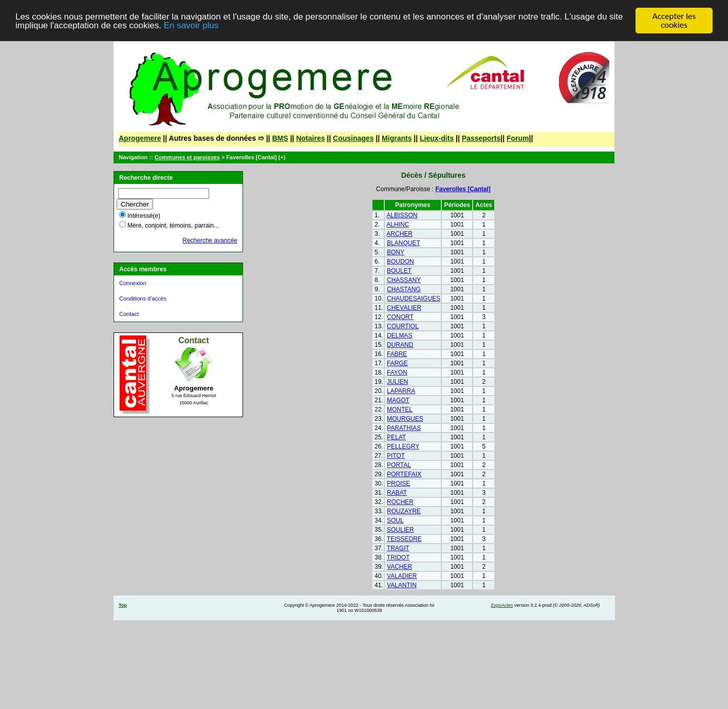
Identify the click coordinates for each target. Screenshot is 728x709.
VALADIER (402, 576)
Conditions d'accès (143, 298)
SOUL (395, 520)
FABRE (397, 354)
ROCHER (400, 502)
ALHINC (398, 225)
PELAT (396, 437)
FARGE (397, 363)
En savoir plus (191, 25)
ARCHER (399, 234)
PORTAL (399, 465)
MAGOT (398, 400)
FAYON (397, 372)
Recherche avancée (210, 240)
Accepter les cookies (674, 21)
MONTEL (400, 409)
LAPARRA (401, 391)
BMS (280, 138)
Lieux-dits (437, 138)
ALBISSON (402, 215)
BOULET (399, 271)
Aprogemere (140, 138)
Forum (518, 138)
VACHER (399, 567)
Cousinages (353, 138)
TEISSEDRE (404, 539)
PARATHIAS (404, 428)
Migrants (397, 138)
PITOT (396, 456)
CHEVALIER (404, 308)
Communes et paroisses (187, 157)
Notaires (310, 138)
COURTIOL (403, 326)
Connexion (133, 283)
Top (123, 605)
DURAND (400, 345)
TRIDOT (398, 557)
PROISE (398, 483)
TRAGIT (398, 548)
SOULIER (400, 530)
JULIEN (397, 382)
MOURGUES (405, 419)
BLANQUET (404, 243)
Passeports (481, 138)
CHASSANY (404, 280)
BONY (396, 252)
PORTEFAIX (404, 474)
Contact (129, 314)
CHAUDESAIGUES (414, 298)
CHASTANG (404, 289)
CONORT (400, 317)
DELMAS (399, 335)
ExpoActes (502, 605)
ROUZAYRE (404, 511)
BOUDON (400, 262)
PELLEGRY (403, 446)
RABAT (397, 493)
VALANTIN (402, 585)
